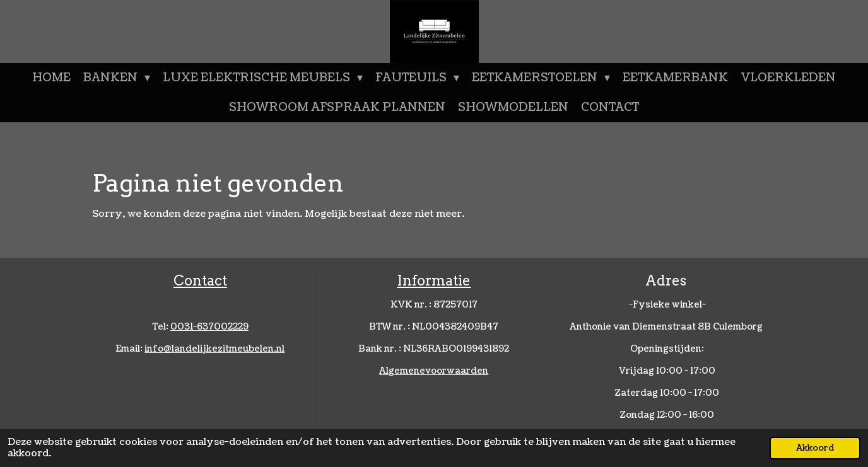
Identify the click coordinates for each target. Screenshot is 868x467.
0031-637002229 (209, 327)
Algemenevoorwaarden (434, 371)
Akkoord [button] (815, 448)
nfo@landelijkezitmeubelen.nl (214, 349)
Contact (200, 280)
